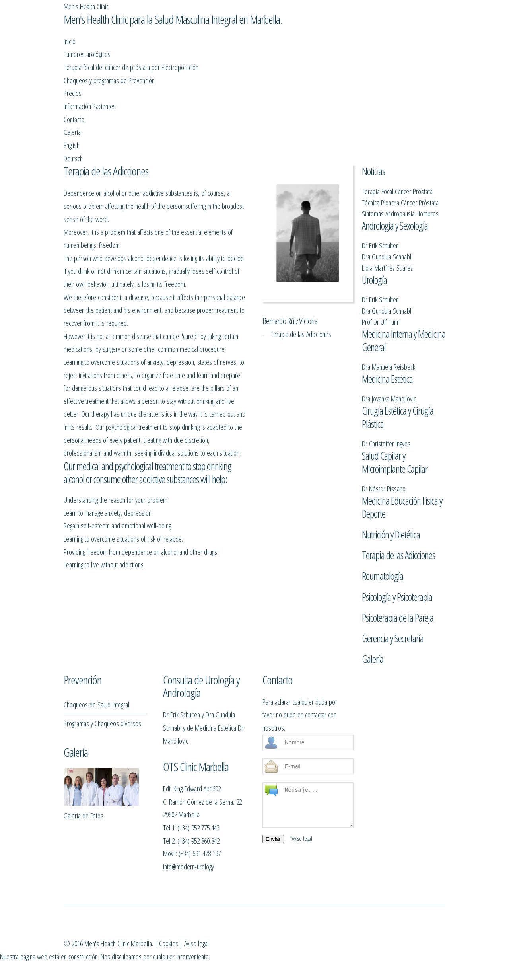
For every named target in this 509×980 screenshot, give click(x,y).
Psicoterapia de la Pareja (398, 608)
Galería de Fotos (84, 862)
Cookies (287, 975)
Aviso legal (315, 975)
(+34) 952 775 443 (198, 874)
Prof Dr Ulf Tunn (381, 276)
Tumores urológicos (114, 66)
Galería (393, 66)
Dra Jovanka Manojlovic (389, 367)
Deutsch (75, 98)
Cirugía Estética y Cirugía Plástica (398, 393)
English (422, 66)
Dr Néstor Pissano (384, 472)
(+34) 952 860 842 (198, 887)
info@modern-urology (188, 913)
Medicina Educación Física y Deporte (402, 498)
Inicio (72, 66)
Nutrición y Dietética (391, 525)
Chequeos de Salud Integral (96, 751)
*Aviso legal (301, 885)
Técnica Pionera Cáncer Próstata (400, 141)
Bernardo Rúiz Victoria (290, 260)
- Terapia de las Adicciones (297, 273)
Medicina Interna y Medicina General (404, 301)
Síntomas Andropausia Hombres (400, 152)
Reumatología (383, 567)
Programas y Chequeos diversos (102, 770)
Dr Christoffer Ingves (386, 420)
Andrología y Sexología (395, 172)
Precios (263, 66)
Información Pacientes (312, 66)
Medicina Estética (387, 347)
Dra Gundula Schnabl (387, 203)
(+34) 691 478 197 (200, 900)
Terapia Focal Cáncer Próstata (397, 130)
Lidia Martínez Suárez (387, 214)
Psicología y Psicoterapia (397, 588)
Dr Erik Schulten (380, 192)
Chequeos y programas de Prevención (196, 66)
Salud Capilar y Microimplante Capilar (395, 445)
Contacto (361, 66)
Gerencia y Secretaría (393, 629)
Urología (374, 233)
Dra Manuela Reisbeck (389, 328)
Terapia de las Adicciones (398, 546)
